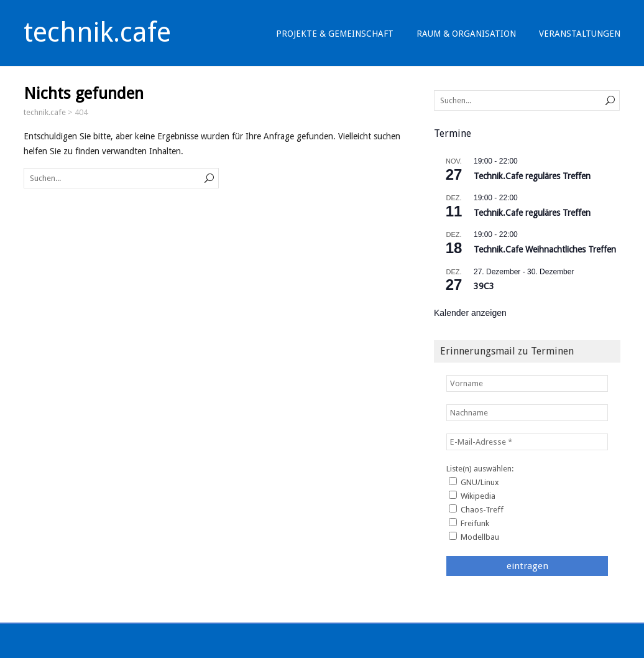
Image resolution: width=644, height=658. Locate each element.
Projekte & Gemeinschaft (335, 34)
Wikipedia (472, 496)
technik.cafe (97, 32)
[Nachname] (527, 413)
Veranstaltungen (580, 34)
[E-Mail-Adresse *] (527, 442)
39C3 (484, 286)
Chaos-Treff (476, 509)
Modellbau (474, 537)
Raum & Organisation (466, 34)
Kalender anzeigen (470, 313)
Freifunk (469, 523)
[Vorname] (527, 383)
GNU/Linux (474, 482)
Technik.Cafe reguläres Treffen (532, 176)
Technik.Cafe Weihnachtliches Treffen (545, 249)
